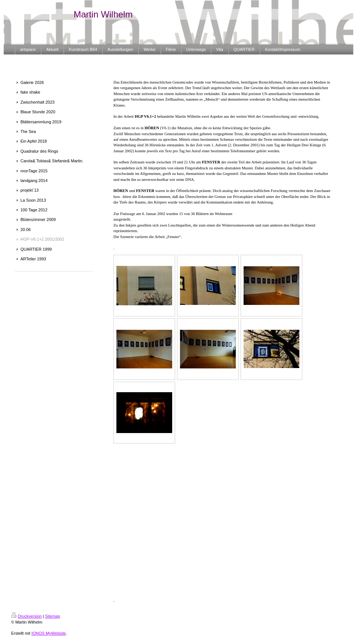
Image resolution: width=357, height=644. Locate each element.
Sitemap (52, 616)
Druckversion (26, 616)
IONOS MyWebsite (49, 633)
